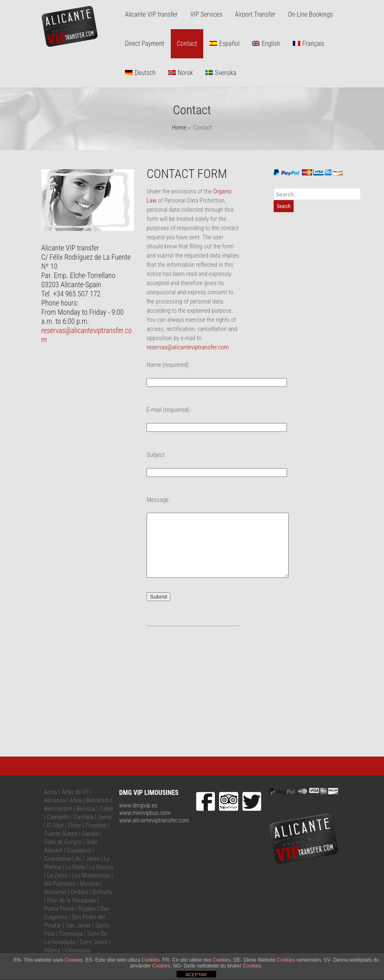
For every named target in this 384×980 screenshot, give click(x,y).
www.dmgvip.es (138, 818)
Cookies (74, 960)
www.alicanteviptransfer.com (154, 833)
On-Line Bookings (310, 14)
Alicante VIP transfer (151, 14)
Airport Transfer (255, 14)
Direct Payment (145, 44)
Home (179, 128)
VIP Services (206, 14)
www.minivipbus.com (145, 825)
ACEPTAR (196, 975)
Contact (187, 44)
